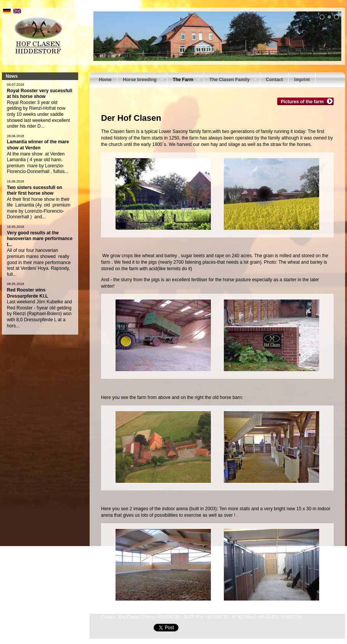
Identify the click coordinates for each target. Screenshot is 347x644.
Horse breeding (140, 80)
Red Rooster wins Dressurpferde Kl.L (27, 293)
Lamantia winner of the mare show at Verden (38, 145)
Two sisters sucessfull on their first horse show (35, 191)
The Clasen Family (230, 80)
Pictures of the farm (303, 101)
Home (105, 80)
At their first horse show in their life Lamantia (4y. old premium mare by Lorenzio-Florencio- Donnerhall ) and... (39, 208)
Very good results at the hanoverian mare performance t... (40, 239)
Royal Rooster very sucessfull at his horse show (39, 94)
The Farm (184, 80)
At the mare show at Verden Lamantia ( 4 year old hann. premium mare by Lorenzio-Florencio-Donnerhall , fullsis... (38, 163)
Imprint (302, 80)
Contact (274, 80)
